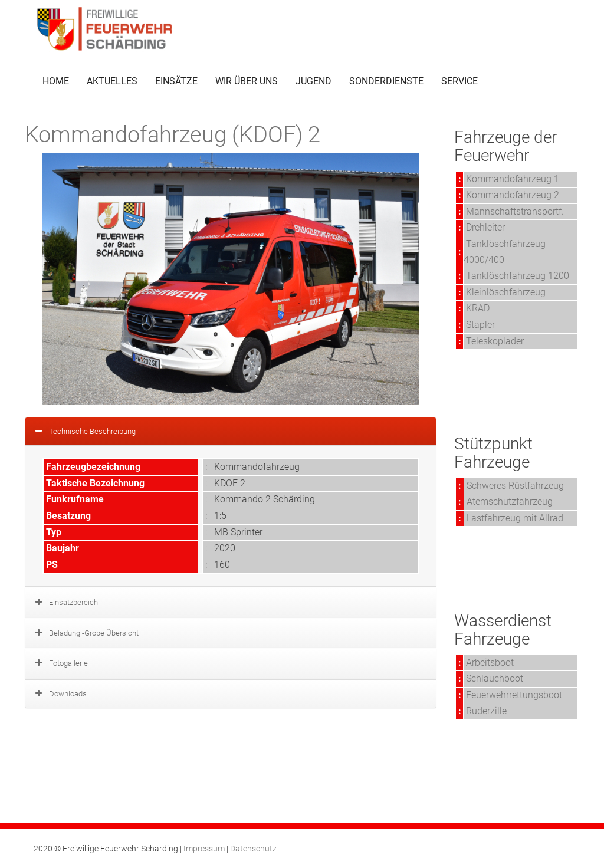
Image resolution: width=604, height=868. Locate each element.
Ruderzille (486, 711)
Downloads (68, 694)
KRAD (478, 308)
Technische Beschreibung (92, 431)
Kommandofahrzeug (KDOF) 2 (173, 134)
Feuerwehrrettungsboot (514, 695)
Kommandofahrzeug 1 (513, 179)
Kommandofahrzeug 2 (513, 195)
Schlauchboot (495, 678)
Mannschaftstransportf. (515, 211)
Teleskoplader (495, 341)
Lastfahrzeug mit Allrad (515, 518)
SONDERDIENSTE (386, 81)
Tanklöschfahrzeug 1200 (518, 276)
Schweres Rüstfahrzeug (515, 486)
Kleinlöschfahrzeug (506, 292)
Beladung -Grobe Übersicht (94, 633)
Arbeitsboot (490, 662)
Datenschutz (253, 849)
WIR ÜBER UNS (247, 81)
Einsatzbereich (73, 602)
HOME (56, 81)
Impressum (204, 849)
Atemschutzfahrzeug (510, 502)
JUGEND (314, 81)
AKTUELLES (112, 81)
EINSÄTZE (176, 81)
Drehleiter (485, 227)
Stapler (480, 325)
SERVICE (459, 81)
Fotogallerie (68, 663)
